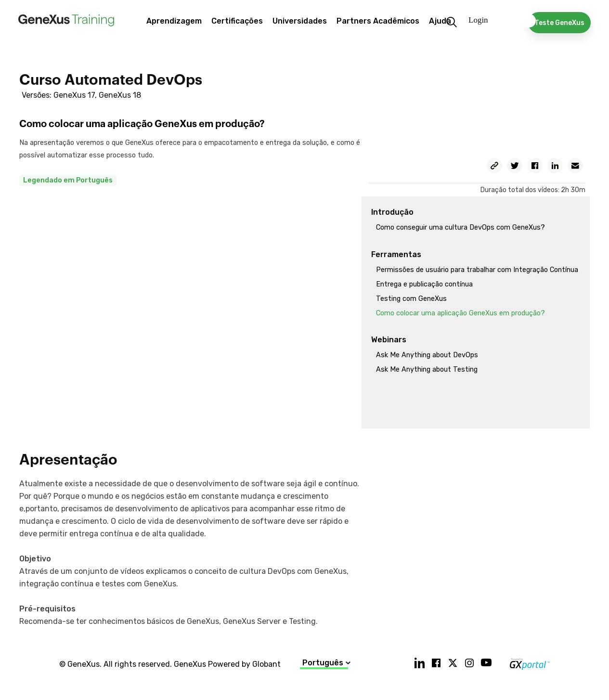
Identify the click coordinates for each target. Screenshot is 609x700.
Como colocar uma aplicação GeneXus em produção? (460, 313)
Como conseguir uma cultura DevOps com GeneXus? (460, 227)
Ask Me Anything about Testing (427, 369)
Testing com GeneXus (411, 299)
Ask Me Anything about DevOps (427, 355)
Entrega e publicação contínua (424, 284)
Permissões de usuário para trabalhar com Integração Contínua (477, 270)
